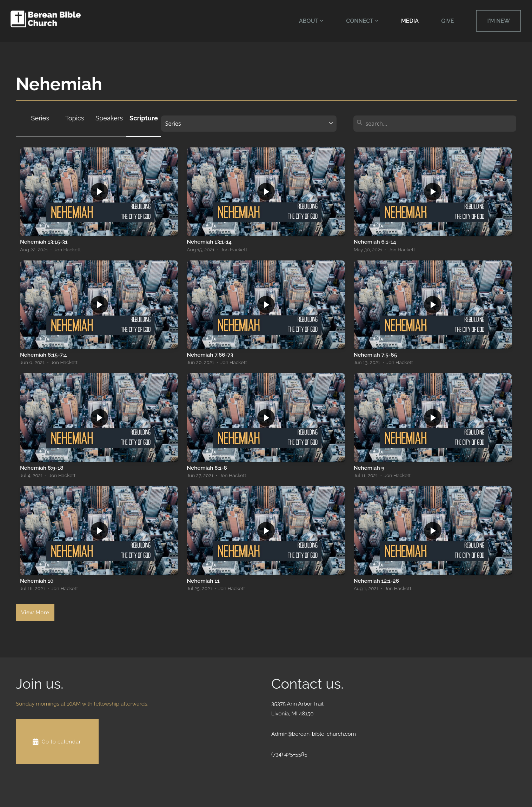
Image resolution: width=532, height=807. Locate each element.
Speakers (109, 118)
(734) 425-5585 (289, 754)
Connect (362, 21)
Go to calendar (56, 742)
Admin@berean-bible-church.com (314, 734)
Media (410, 21)
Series (40, 118)
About (311, 21)
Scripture (144, 118)
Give (447, 21)
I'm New (498, 21)
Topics (75, 118)
